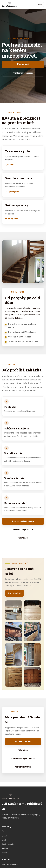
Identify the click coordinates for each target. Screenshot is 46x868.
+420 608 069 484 (23, 742)
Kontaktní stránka (23, 767)
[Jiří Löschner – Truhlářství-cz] (9, 4)
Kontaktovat (23, 64)
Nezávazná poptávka (23, 529)
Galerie (5, 848)
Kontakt (5, 853)
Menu (40, 4)
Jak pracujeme (12, 192)
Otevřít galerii (12, 218)
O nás (4, 836)
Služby (5, 840)
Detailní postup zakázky (23, 521)
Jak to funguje (8, 844)
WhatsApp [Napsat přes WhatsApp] (23, 538)
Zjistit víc (10, 164)
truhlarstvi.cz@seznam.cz (23, 758)
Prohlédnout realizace (23, 73)
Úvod (4, 831)
